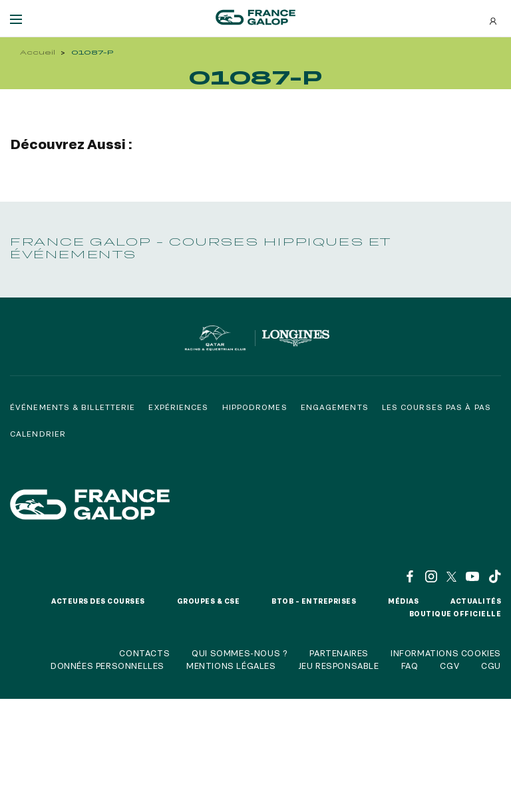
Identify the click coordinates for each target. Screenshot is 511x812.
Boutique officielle (455, 614)
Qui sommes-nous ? (240, 653)
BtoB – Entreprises (314, 601)
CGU (491, 666)
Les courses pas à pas (436, 407)
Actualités (476, 601)
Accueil (38, 52)
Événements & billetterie (73, 407)
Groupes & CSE (209, 601)
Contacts (144, 653)
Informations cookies (446, 653)
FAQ (410, 666)
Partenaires (339, 653)
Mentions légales (231, 666)
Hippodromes (255, 407)
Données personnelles (107, 666)
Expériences (178, 407)
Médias (403, 601)
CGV (449, 666)
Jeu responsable (339, 666)
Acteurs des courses (98, 601)
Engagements (335, 407)
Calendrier (38, 434)
